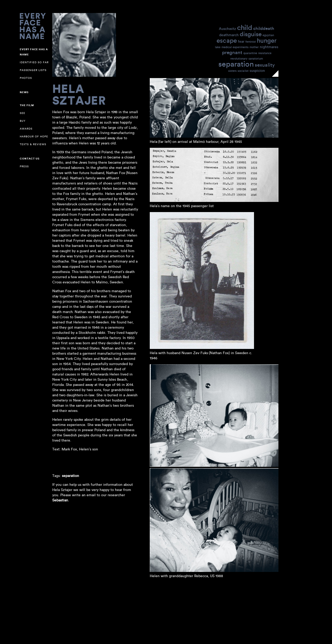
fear (241, 41)
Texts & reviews (33, 144)
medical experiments (235, 47)
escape (227, 40)
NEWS (24, 92)
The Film (27, 105)
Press (24, 166)
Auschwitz (227, 28)
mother (254, 47)
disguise (251, 34)
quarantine (250, 53)
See (22, 113)
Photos (26, 78)
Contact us (30, 159)
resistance (265, 53)
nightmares (269, 47)
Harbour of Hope (34, 136)
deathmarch (229, 35)
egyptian (268, 35)
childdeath (264, 28)
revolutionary (239, 59)
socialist (243, 71)
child (245, 27)
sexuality (265, 65)
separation (236, 64)
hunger (267, 40)
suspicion (257, 70)
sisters (232, 71)
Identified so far (34, 62)
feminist (251, 42)
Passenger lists (33, 70)
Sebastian (60, 500)
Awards (26, 129)
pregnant (232, 52)
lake (218, 47)
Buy (23, 121)
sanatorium (256, 59)
